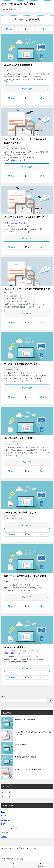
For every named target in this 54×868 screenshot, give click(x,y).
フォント (21, 653)
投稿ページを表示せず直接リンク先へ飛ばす (25, 576)
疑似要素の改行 (20, 745)
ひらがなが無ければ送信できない (20, 512)
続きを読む (36, 89)
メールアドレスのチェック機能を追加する (24, 217)
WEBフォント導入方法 (15, 647)
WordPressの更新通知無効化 (18, 65)
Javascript (9, 370)
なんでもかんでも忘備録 (18, 4)
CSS (7, 653)
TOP (16, 848)
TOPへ (40, 865)
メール (4, 837)
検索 (3, 697)
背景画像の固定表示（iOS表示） (26, 757)
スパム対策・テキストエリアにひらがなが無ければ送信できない (33, 733)
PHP (7, 71)
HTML (4, 816)
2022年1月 (6, 796)
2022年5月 (6, 792)
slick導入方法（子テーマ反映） (19, 438)
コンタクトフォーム (18, 149)
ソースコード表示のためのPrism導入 (22, 364)
